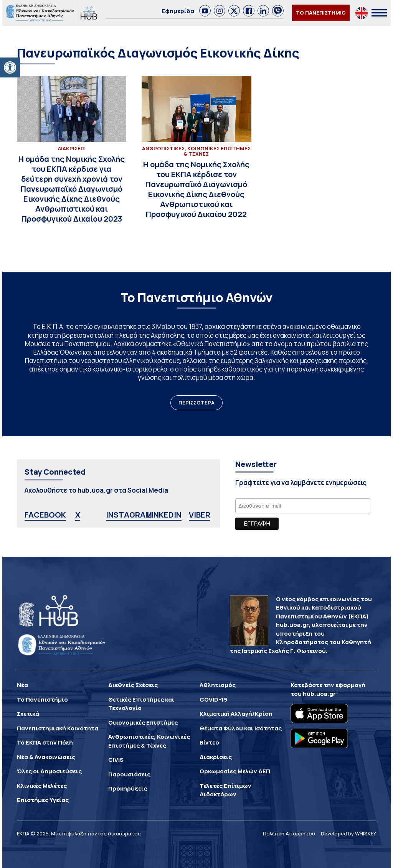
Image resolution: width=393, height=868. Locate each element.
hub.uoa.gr (319, 694)
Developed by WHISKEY (348, 833)
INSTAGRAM (129, 515)
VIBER (200, 515)
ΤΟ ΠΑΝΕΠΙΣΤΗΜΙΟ (321, 13)
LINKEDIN (164, 515)
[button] (10, 67)
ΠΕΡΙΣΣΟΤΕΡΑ (196, 403)
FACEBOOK (45, 515)
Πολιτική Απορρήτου (289, 833)
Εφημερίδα (178, 11)
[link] (205, 11)
